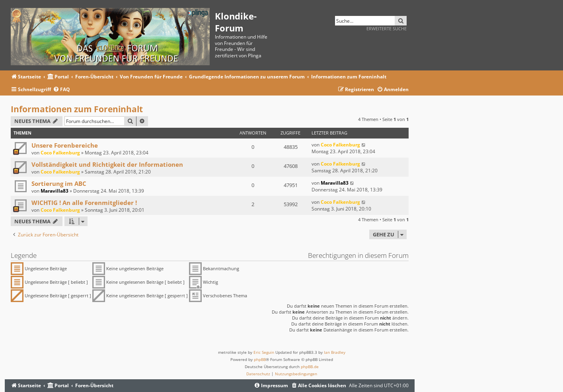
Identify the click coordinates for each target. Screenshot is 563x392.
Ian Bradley (335, 352)
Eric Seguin (264, 352)
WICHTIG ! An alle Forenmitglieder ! (84, 203)
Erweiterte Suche (387, 28)
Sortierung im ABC (59, 183)
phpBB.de (310, 367)
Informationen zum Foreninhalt (77, 109)
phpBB (260, 359)
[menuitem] (61, 90)
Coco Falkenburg (60, 153)
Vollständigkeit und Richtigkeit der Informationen (107, 164)
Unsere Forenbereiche (65, 145)
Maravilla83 (55, 191)
